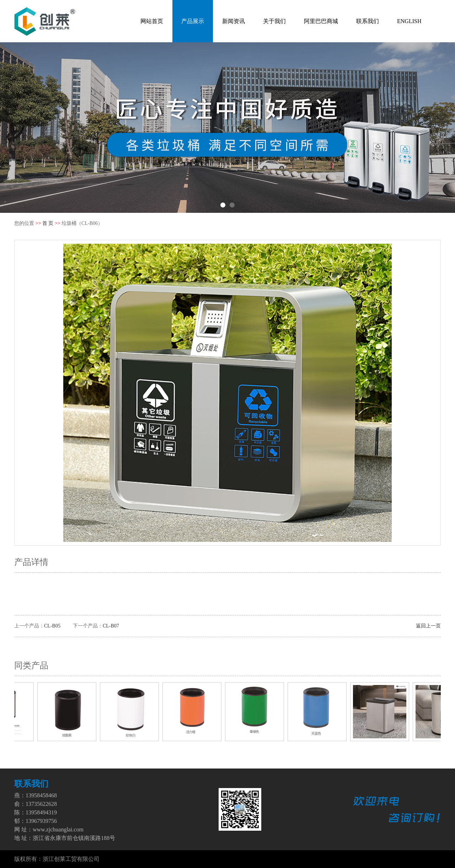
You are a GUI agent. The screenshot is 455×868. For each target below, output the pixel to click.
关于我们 (274, 21)
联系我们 (368, 21)
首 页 (48, 223)
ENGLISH (409, 21)
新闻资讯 (234, 21)
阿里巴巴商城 (321, 21)
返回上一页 (428, 626)
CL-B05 (52, 626)
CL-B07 (111, 626)
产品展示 (193, 21)
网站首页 (152, 21)
